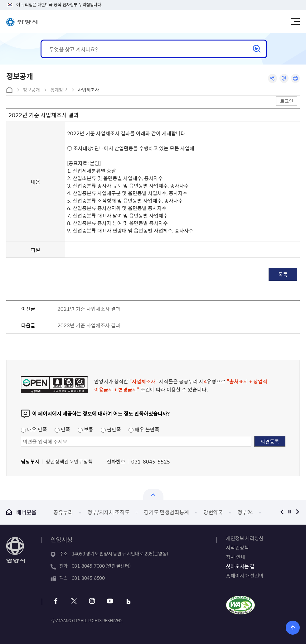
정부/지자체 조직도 (109, 512)
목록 (283, 274)
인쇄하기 (295, 78)
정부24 (245, 512)
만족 (62, 429)
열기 (153, 494)
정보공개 (31, 90)
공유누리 (63, 512)
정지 (290, 512)
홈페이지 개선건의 (245, 575)
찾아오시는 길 (240, 566)
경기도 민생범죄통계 (166, 512)
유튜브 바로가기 (110, 602)
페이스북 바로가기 (56, 602)
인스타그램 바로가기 (92, 602)
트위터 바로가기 (74, 602)
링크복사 (284, 78)
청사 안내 (236, 557)
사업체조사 (88, 90)
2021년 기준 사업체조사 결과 (89, 309)
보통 (85, 429)
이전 (282, 512)
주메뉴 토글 (295, 22)
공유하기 (272, 78)
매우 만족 (34, 429)
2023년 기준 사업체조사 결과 (89, 325)
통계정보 (59, 90)
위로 (293, 628)
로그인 (287, 101)
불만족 (111, 429)
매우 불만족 (144, 429)
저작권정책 (237, 547)
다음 (297, 512)
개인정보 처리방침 (245, 538)
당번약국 (213, 512)
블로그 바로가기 (128, 602)
